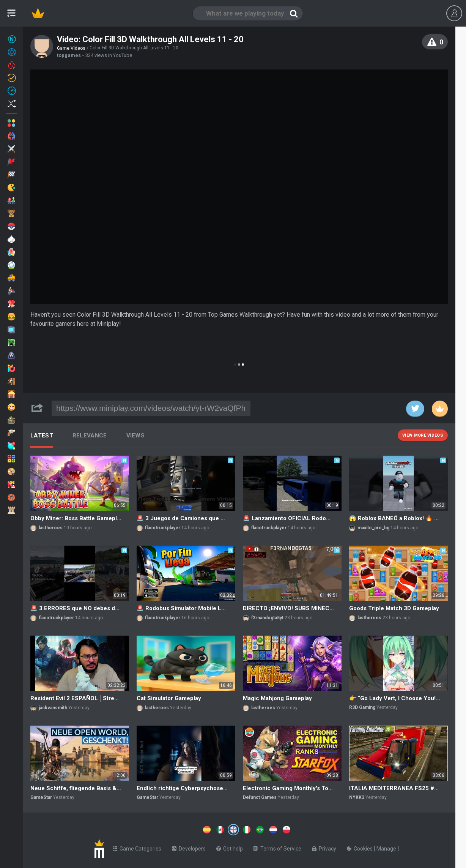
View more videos (423, 435)
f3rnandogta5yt (267, 618)
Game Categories (137, 847)
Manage (387, 847)
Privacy (324, 847)
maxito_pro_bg (373, 528)
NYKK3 (357, 797)
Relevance (90, 436)
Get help (230, 847)
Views (136, 436)
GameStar (41, 797)
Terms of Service (277, 847)
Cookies (360, 847)
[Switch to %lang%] (164, 829)
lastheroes (51, 528)
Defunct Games (260, 797)
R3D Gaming (362, 707)
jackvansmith (53, 708)
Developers (189, 847)
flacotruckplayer (163, 528)
